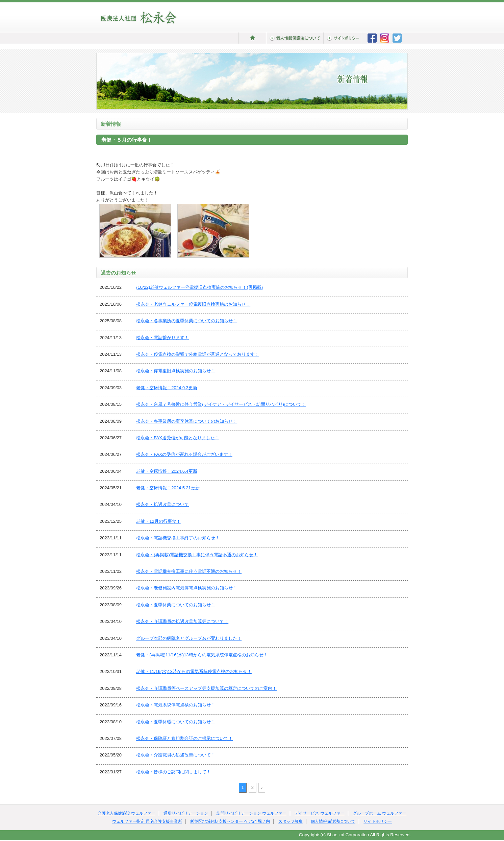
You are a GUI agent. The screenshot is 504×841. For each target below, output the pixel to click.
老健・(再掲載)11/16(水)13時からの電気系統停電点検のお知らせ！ (202, 655)
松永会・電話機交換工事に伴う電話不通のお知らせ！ (189, 571)
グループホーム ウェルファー (380, 813)
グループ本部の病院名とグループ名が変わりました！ (189, 638)
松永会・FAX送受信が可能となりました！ (178, 438)
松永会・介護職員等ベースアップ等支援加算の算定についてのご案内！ (206, 688)
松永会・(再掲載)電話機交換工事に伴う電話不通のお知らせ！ (197, 555)
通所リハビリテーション (186, 813)
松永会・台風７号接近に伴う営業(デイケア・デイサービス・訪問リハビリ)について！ (221, 404)
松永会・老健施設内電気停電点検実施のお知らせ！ (187, 588)
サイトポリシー (378, 821)
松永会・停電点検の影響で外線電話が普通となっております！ (198, 354)
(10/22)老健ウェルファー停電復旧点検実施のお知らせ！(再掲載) (199, 287)
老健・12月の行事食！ (158, 521)
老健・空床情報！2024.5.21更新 (168, 488)
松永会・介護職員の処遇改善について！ (176, 755)
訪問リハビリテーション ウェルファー (251, 813)
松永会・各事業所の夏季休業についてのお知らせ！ (187, 321)
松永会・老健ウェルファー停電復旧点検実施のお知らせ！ (193, 304)
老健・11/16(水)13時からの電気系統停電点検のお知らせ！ (194, 671)
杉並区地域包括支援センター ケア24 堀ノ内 (230, 821)
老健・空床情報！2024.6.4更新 (167, 471)
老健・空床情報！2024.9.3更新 (167, 388)
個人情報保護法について (333, 821)
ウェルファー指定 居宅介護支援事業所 (147, 821)
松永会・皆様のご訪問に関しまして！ (173, 772)
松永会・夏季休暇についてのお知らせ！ (176, 722)
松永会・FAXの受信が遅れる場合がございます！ (184, 454)
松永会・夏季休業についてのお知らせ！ (176, 605)
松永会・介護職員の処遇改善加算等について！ (182, 621)
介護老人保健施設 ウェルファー (127, 813)
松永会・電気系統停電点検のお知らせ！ (176, 705)
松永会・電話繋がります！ (162, 338)
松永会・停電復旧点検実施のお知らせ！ (176, 371)
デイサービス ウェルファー (319, 813)
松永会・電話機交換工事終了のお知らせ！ (178, 538)
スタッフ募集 (291, 821)
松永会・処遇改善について (162, 504)
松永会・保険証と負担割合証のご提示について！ (184, 738)
